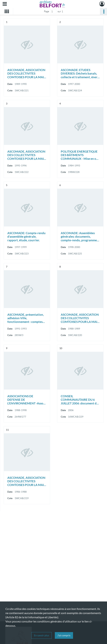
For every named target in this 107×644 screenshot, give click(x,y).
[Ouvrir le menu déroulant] (5, 4)
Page (46, 11)
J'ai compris (64, 635)
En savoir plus (42, 635)
